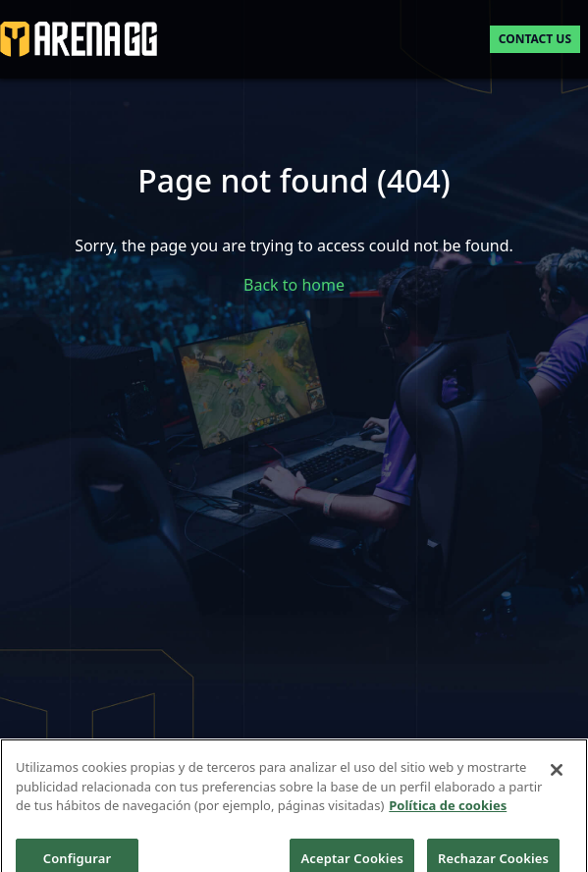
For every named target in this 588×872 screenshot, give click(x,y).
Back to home (294, 285)
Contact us (535, 39)
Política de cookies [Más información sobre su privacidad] (448, 812)
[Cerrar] (557, 777)
